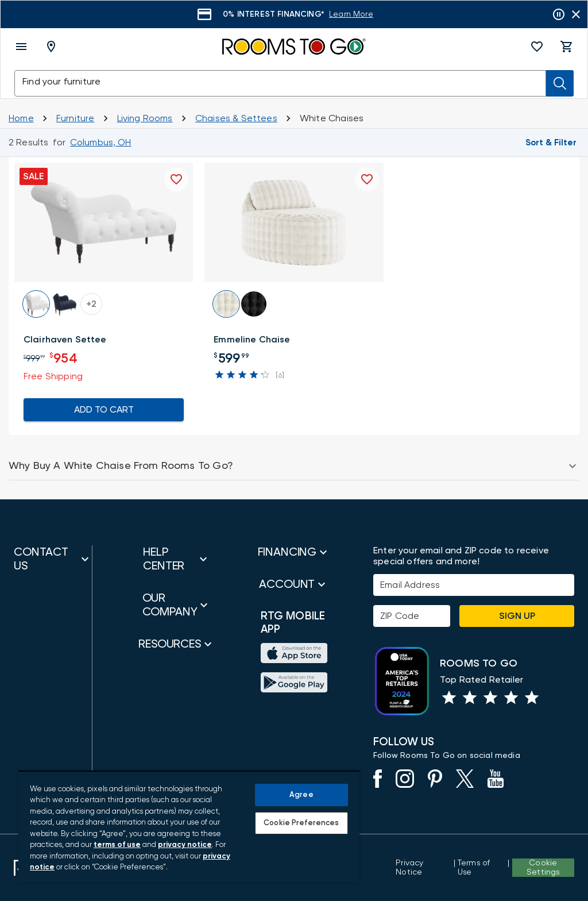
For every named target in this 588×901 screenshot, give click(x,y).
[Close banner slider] (576, 14)
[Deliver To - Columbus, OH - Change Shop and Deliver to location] (53, 47)
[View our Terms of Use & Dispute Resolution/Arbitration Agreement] (481, 868)
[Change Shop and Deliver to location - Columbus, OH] (101, 143)
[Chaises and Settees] (236, 118)
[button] (537, 47)
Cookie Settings (543, 868)
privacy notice (185, 845)
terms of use (117, 845)
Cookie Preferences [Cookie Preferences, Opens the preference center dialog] (301, 823)
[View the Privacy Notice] (423, 868)
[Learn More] (351, 15)
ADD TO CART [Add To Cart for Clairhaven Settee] (104, 410)
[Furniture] (76, 118)
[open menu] (21, 47)
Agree (301, 795)
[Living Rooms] (145, 118)
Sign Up (517, 616)
